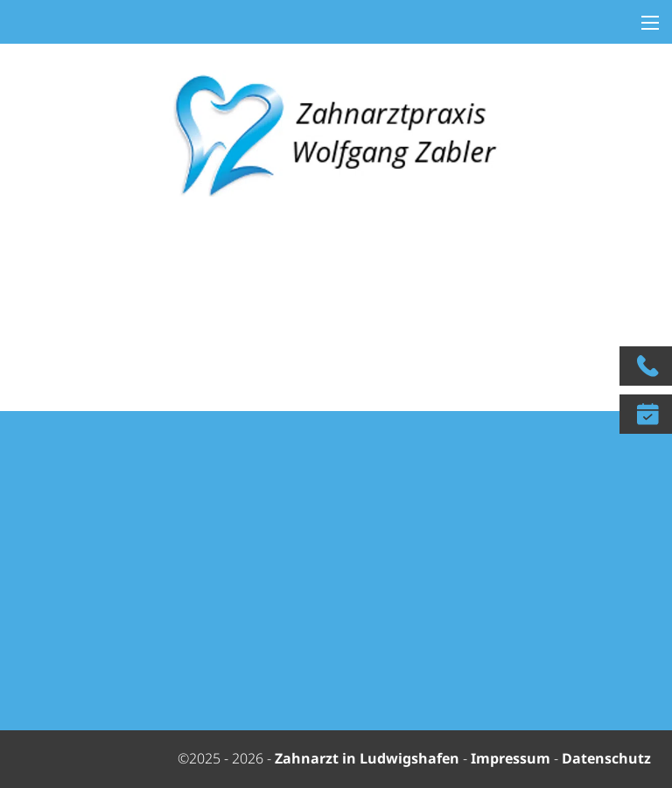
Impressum (511, 758)
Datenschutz (606, 758)
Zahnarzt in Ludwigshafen (369, 758)
